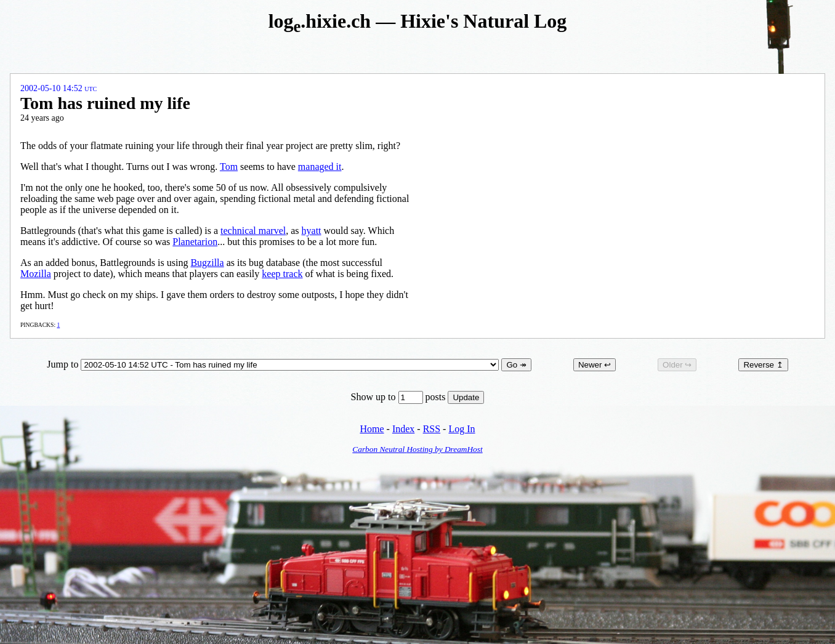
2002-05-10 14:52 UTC (58, 88)
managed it (320, 167)
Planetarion (195, 242)
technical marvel (253, 231)
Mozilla (36, 274)
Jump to (274, 364)
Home (372, 429)
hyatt (312, 231)
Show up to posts (400, 397)
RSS (432, 429)
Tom (229, 167)
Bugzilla (207, 263)
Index (403, 429)
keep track (282, 274)
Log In (462, 429)
